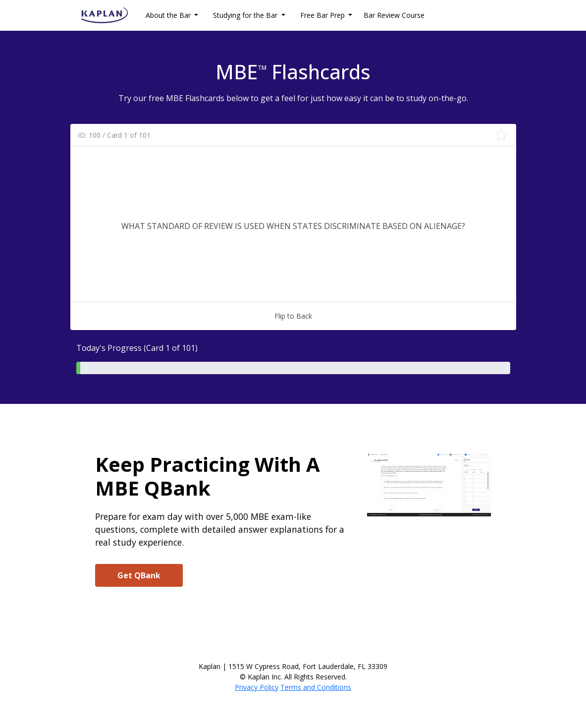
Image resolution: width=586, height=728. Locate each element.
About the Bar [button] (169, 15)
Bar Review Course (394, 15)
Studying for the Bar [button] (246, 15)
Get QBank (139, 575)
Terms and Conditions (316, 687)
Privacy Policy (257, 687)
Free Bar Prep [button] (323, 15)
